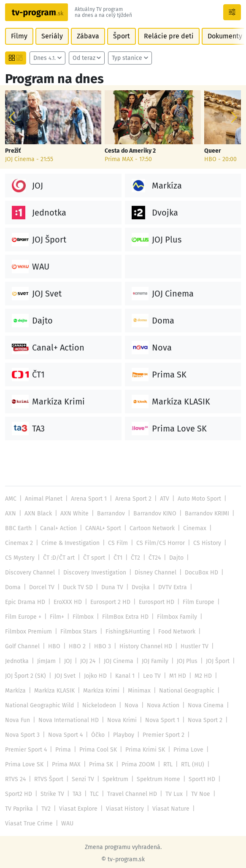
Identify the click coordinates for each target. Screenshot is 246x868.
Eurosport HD (107, 602)
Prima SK (137, 750)
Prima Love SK (61, 750)
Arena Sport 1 (88, 499)
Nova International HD (151, 705)
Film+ (224, 602)
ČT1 (117, 558)
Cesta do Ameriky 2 (130, 151)
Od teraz (83, 58)
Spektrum (145, 764)
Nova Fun (101, 705)
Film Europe (149, 602)
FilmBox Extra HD (57, 617)
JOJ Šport (80, 661)
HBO (151, 632)
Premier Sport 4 (76, 735)
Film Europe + (191, 602)
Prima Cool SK (147, 735)
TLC (128, 779)
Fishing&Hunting (27, 632)
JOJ (164, 646)
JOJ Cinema (214, 646)
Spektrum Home (188, 764)
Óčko (181, 720)
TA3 (111, 779)
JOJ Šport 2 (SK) (121, 661)
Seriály (51, 36)
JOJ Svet (160, 661)
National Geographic (32, 691)
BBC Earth (18, 528)
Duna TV (111, 587)
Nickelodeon (161, 691)
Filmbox (16, 617)
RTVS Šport (80, 764)
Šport (119, 36)
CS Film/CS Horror (158, 543)
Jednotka (113, 646)
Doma (13, 587)
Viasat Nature (195, 794)
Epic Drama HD (213, 587)
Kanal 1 (219, 661)
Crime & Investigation (69, 543)
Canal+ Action (58, 528)
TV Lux (207, 779)
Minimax (214, 676)
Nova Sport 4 (149, 720)
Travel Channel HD (166, 779)
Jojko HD (189, 661)
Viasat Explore (104, 794)
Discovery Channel (30, 573)
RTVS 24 (46, 764)
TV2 (73, 794)
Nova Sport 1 (22, 720)
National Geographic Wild (102, 691)
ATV (163, 499)
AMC (11, 499)
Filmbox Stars (208, 617)
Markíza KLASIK (130, 676)
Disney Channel (153, 573)
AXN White (72, 514)
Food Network (76, 632)
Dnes (44, 58)
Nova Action (21, 705)
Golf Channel (120, 632)
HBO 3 (198, 632)
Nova (193, 691)
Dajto (174, 558)
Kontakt (107, 857)
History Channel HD (31, 646)
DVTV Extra (171, 587)
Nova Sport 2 (64, 720)
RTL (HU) (16, 764)
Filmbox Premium (159, 617)
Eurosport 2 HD (61, 602)
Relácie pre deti (166, 36)
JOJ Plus (50, 661)
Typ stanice (126, 58)
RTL (203, 750)
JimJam (142, 646)
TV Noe (14, 794)
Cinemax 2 (19, 543)
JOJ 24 (184, 646)
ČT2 (134, 558)
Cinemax (193, 528)
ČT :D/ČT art (58, 558)
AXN (10, 514)
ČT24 (153, 558)
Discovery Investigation (93, 573)
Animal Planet (43, 499)
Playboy (207, 720)
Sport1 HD (18, 779)
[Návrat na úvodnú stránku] (36, 12)
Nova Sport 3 (107, 720)
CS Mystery (19, 558)
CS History (203, 543)
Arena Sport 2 (132, 499)
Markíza (91, 676)
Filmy (19, 36)
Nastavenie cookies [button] (153, 857)
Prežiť (13, 151)
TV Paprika (46, 794)
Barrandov (108, 514)
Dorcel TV (41, 587)
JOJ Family (18, 661)
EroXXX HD (19, 602)
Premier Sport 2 (26, 735)
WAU (66, 809)
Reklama (77, 857)
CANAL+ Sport (102, 528)
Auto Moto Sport (198, 499)
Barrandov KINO (152, 514)
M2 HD (64, 676)
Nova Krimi (204, 705)
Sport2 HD (53, 779)
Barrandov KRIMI (204, 514)
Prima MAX (103, 750)
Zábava (86, 36)
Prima (113, 735)
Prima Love (20, 750)
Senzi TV (113, 764)
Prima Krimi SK (194, 735)
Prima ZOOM (174, 750)
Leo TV (14, 676)
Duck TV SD (77, 587)
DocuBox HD (198, 573)
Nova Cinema (63, 705)
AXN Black (37, 514)
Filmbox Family (108, 617)
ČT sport (93, 558)
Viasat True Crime (28, 809)
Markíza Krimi (176, 676)
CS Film (116, 543)
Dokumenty (221, 36)
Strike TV (87, 779)
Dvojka (139, 587)
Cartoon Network (150, 528)
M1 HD (39, 676)
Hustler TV (79, 646)
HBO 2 (173, 632)
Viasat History (150, 794)
